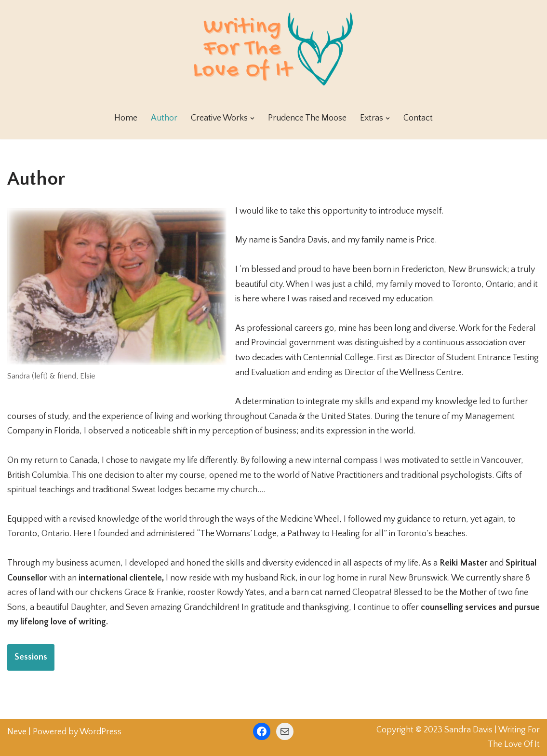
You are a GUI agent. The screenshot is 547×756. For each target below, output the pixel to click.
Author (164, 118)
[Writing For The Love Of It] (274, 49)
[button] (252, 118)
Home (126, 118)
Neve (17, 732)
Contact (418, 118)
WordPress (100, 732)
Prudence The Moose (307, 118)
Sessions (31, 657)
